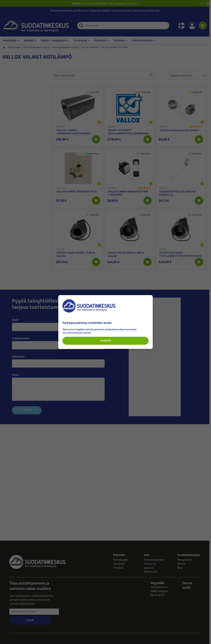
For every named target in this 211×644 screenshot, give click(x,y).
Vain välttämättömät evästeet (77, 333)
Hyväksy (106, 341)
